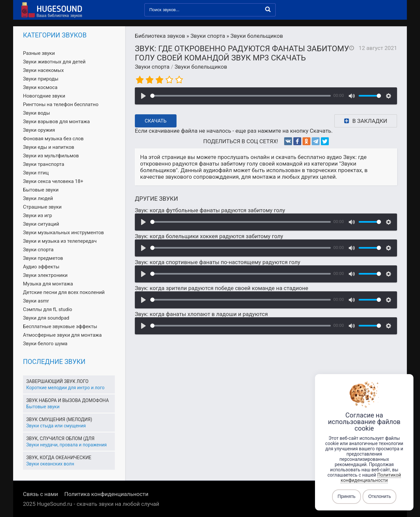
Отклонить (379, 497)
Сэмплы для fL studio (48, 309)
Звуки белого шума (45, 344)
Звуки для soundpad (46, 318)
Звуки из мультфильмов (51, 156)
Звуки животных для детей (54, 62)
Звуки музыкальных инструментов (63, 233)
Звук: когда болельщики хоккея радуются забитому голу (209, 236)
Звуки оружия (39, 130)
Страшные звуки (42, 207)
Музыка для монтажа (48, 284)
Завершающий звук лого (57, 381)
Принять (347, 497)
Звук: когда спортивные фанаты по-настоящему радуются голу (218, 262)
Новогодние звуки (44, 96)
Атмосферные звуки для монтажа (62, 335)
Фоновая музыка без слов (53, 139)
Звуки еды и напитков (49, 147)
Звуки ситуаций (41, 224)
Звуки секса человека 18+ (53, 181)
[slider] (241, 96)
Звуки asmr (36, 301)
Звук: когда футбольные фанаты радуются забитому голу (210, 210)
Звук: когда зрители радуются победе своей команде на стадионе (221, 288)
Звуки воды (36, 113)
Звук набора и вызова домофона (68, 400)
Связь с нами (41, 494)
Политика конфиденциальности (106, 494)
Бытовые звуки (41, 190)
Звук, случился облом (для (60, 438)
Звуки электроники (45, 275)
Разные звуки (39, 53)
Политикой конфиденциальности (371, 478)
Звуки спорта (152, 67)
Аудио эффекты (41, 267)
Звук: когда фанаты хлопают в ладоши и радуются (201, 314)
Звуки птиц (36, 173)
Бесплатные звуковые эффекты (60, 326)
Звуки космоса (40, 87)
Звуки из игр (37, 215)
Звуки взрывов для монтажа (56, 122)
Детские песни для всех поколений (64, 292)
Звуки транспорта (44, 164)
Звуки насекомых (43, 70)
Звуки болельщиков (201, 67)
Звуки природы (41, 79)
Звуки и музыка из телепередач (60, 241)
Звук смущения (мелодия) (59, 419)
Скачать (156, 121)
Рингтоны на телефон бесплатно (61, 104)
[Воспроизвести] (143, 96)
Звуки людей (38, 198)
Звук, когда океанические (59, 458)
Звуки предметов (43, 258)
